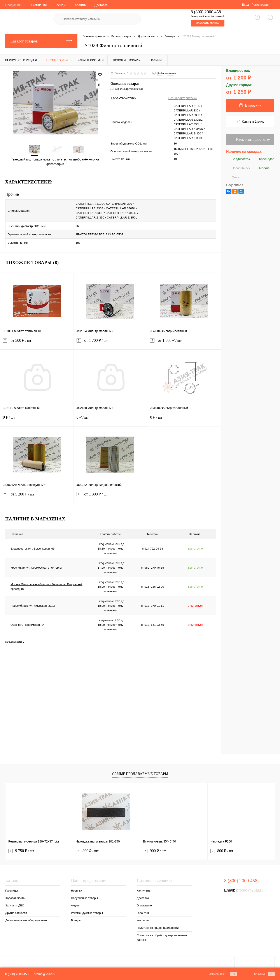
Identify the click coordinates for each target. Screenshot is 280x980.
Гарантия (143, 911)
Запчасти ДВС (15, 903)
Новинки (76, 889)
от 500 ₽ (37, 341)
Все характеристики (183, 98)
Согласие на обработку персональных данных (162, 936)
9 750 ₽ (21, 849)
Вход (245, 5)
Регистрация (261, 5)
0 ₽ (37, 418)
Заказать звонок (207, 23)
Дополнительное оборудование (26, 918)
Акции (75, 903)
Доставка (101, 5)
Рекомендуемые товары (87, 911)
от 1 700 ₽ (110, 341)
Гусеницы (11, 889)
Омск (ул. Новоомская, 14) (28, 623)
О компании (38, 5)
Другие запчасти (16, 911)
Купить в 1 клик (250, 122)
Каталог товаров (41, 41)
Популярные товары (84, 896)
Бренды (60, 5)
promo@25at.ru (250, 888)
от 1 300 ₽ (110, 495)
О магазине (144, 903)
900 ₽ (154, 849)
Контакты (143, 918)
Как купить (144, 889)
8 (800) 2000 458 (17, 974)
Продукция (13, 5)
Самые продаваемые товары (140, 772)
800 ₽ (87, 849)
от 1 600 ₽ (184, 341)
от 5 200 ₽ (37, 495)
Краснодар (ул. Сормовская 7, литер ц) (36, 566)
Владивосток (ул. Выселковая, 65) (33, 547)
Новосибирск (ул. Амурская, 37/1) (33, 604)
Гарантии (80, 5)
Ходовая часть (15, 896)
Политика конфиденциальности (158, 926)
